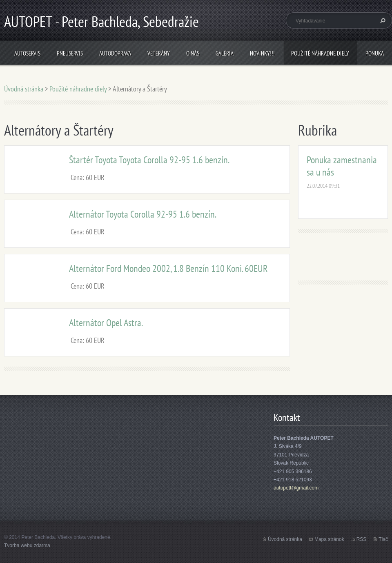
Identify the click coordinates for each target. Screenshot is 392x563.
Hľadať (382, 20)
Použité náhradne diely (320, 53)
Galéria (225, 53)
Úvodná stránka (24, 89)
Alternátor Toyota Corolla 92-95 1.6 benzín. (143, 214)
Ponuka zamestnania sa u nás (342, 166)
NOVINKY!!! (262, 53)
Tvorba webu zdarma (27, 545)
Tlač (383, 539)
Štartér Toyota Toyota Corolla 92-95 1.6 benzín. (149, 160)
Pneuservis (70, 53)
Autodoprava (115, 53)
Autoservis (27, 53)
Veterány (159, 53)
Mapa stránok (329, 539)
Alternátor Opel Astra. (106, 323)
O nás (193, 53)
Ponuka (375, 53)
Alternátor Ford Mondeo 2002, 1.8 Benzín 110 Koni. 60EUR (168, 268)
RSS (362, 539)
